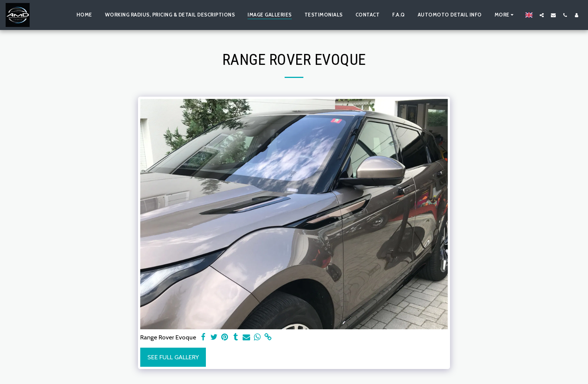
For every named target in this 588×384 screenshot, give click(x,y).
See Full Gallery (173, 357)
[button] (542, 15)
